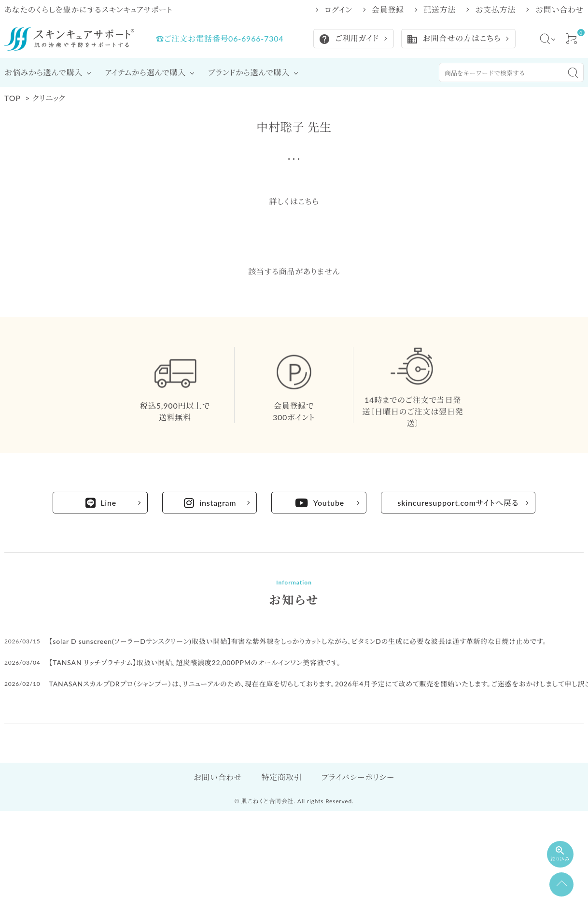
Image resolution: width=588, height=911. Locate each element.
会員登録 (388, 10)
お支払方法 (495, 10)
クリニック (49, 98)
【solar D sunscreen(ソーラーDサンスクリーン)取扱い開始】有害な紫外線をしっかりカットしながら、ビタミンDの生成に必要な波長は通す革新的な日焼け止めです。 (298, 641)
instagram (210, 503)
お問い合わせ (559, 10)
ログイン (338, 10)
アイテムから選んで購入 (145, 72)
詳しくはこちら (294, 201)
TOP (12, 98)
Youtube (320, 503)
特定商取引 (281, 777)
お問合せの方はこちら (454, 39)
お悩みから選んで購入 (43, 72)
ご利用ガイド (349, 39)
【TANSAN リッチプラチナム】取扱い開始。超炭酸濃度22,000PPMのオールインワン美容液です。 (195, 662)
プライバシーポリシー (358, 777)
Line (101, 503)
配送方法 (440, 10)
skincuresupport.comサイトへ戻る (458, 503)
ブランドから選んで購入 (249, 72)
